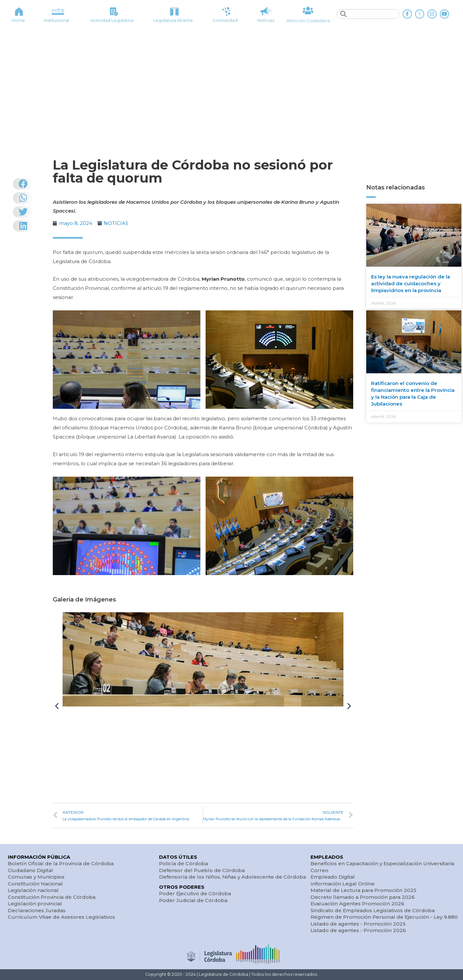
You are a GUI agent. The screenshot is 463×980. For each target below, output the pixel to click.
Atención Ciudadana (308, 21)
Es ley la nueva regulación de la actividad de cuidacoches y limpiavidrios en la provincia (411, 283)
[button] (57, 706)
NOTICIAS (116, 223)
